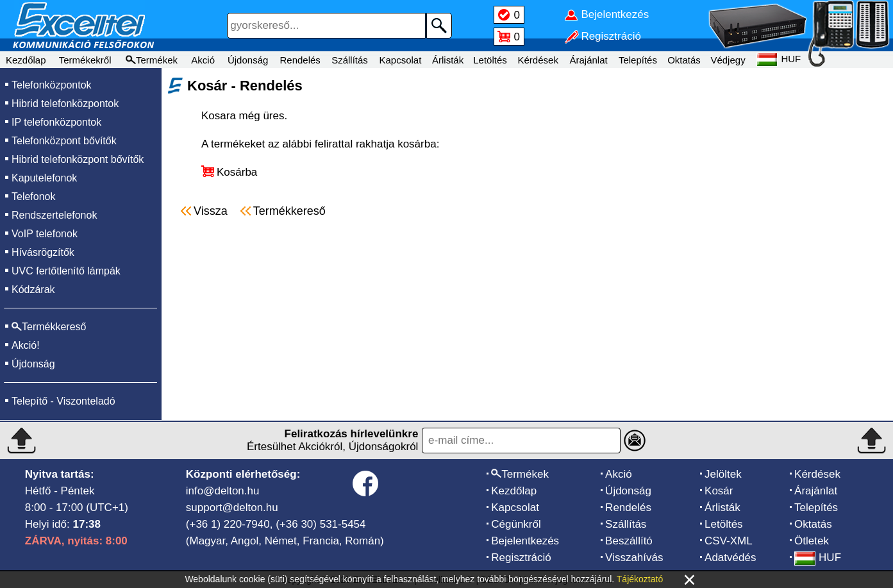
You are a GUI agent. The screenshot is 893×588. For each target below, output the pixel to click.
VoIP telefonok (45, 234)
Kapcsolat (400, 60)
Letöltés (490, 60)
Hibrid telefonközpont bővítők (78, 159)
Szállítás (350, 60)
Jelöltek (723, 474)
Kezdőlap (26, 60)
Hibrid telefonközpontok (65, 104)
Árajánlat (588, 60)
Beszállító (629, 541)
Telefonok (34, 197)
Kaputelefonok (44, 178)
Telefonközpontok (52, 85)
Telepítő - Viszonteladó (63, 401)
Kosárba (237, 172)
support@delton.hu (232, 508)
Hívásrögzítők (43, 252)
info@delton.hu (223, 491)
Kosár (719, 491)
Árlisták (448, 60)
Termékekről (85, 60)
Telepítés (638, 60)
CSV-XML (729, 541)
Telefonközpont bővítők (64, 141)
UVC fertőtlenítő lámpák (66, 271)
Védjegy (728, 60)
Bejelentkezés (525, 541)
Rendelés (300, 60)
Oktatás (684, 60)
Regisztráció (521, 558)
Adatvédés (730, 558)
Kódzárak (33, 290)
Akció (203, 60)
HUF (818, 558)
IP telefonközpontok (56, 122)
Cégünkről (516, 524)
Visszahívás (634, 558)
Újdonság (248, 60)
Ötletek (812, 541)
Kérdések (538, 60)
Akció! (26, 345)
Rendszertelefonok (54, 215)
